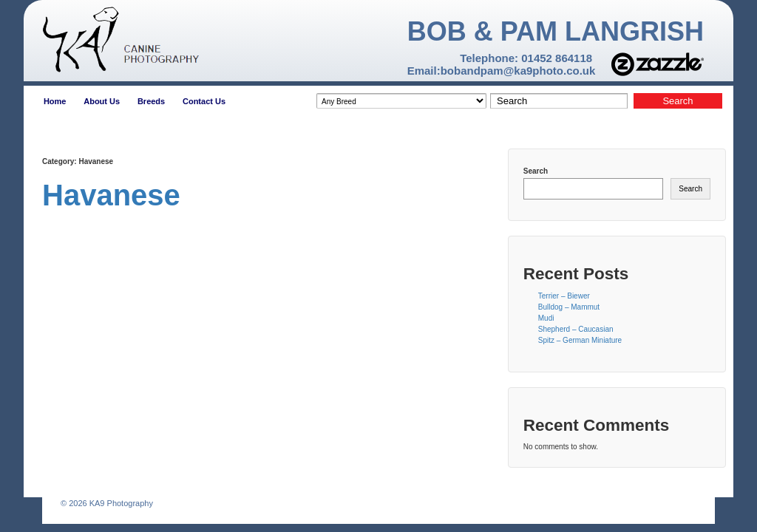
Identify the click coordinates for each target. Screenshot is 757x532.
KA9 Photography (120, 503)
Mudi (546, 318)
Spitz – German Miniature (580, 340)
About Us (102, 101)
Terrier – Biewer (564, 296)
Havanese (111, 195)
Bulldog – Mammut (569, 307)
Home (55, 101)
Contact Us (204, 101)
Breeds (151, 101)
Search (536, 171)
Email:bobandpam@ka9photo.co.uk (502, 71)
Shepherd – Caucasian (576, 329)
